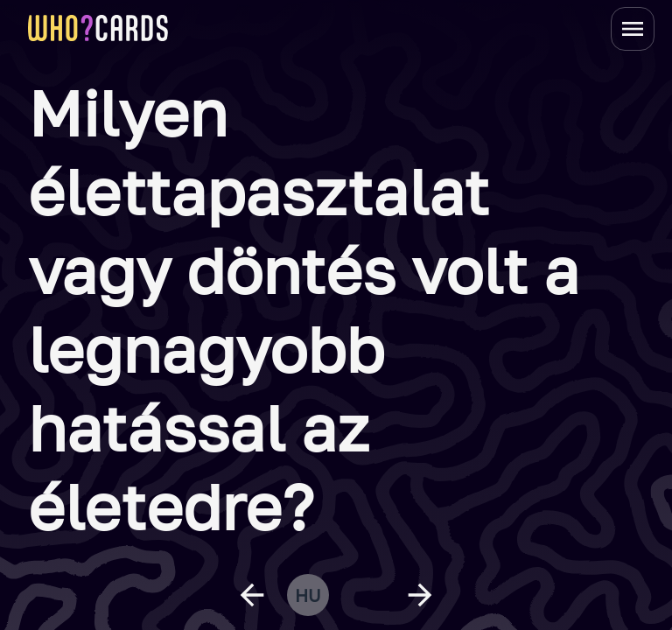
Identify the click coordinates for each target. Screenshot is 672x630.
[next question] (420, 595)
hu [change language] (308, 595)
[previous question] (252, 595)
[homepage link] (98, 28)
